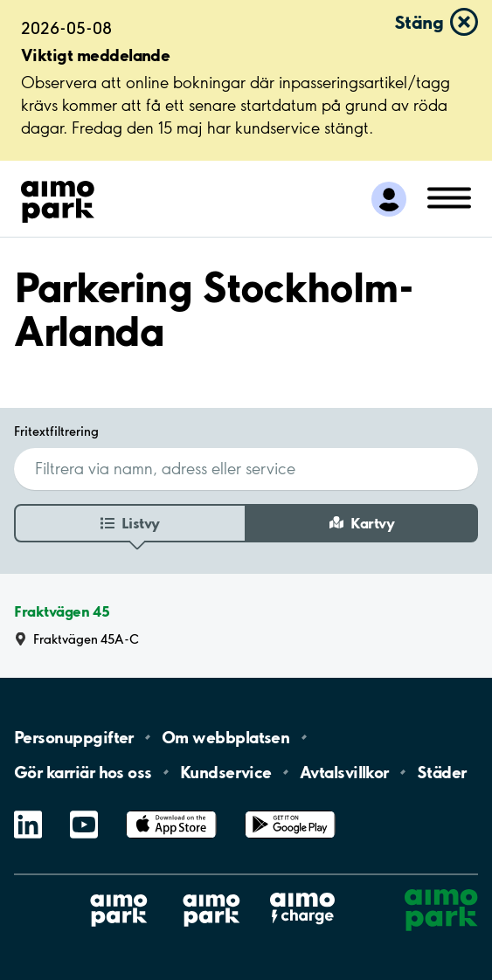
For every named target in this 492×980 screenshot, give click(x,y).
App (171, 811)
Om (225, 737)
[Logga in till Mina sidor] (389, 199)
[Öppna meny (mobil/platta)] (449, 197)
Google (290, 811)
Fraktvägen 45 (62, 612)
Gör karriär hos (83, 772)
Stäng (419, 22)
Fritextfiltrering (56, 431)
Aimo (302, 892)
